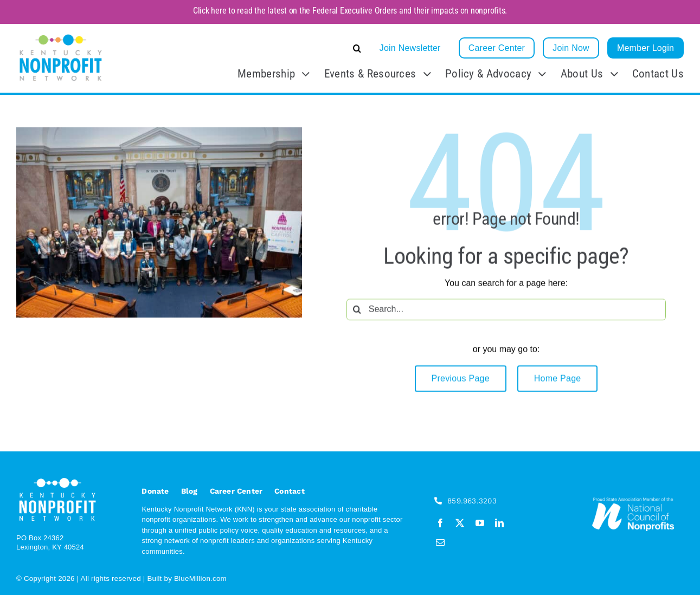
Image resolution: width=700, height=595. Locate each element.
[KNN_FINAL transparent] (61, 36)
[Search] (357, 311)
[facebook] (440, 523)
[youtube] (480, 523)
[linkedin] (499, 523)
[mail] (440, 542)
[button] (276, 48)
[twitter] (460, 523)
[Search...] (506, 311)
